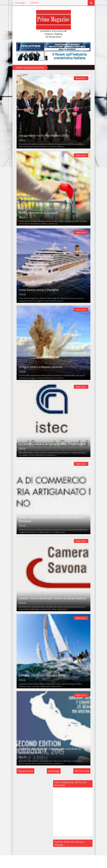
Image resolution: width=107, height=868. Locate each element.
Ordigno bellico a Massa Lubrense (40, 373)
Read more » (82, 79)
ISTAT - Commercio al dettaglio (38, 216)
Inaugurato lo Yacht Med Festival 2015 (42, 137)
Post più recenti (25, 784)
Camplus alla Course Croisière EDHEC (42, 687)
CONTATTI (34, 3)
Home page (19, 3)
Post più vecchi (83, 784)
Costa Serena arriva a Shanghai (38, 294)
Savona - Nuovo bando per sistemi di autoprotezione (52, 608)
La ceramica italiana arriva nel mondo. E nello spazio (51, 451)
